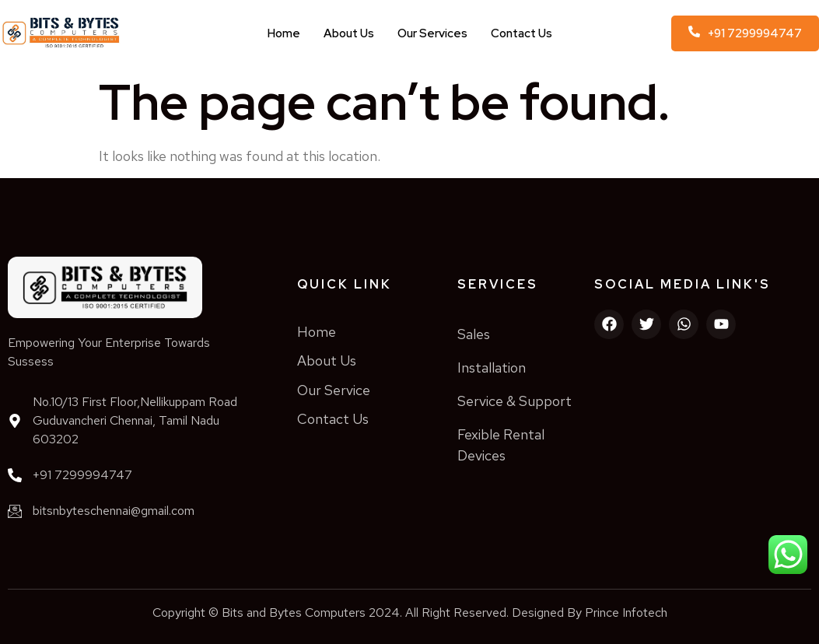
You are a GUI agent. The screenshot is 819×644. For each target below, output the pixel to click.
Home (284, 33)
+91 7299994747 (82, 475)
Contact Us (521, 33)
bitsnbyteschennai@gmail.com (114, 511)
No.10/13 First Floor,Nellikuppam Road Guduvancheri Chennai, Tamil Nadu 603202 (135, 420)
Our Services (432, 33)
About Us (349, 33)
